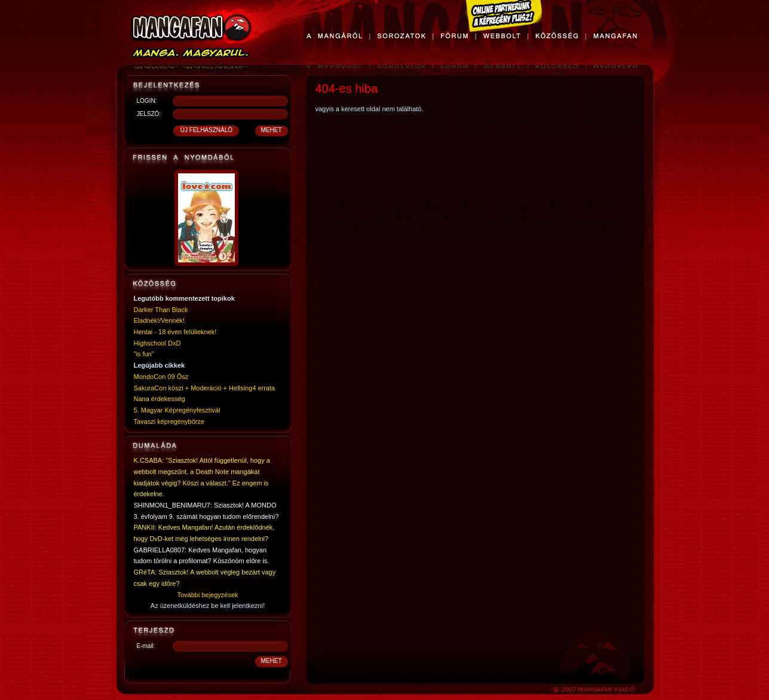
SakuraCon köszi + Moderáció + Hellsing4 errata (205, 388)
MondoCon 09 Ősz (161, 377)
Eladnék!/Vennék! (160, 320)
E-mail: (146, 646)
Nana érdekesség (160, 399)
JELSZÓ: (149, 114)
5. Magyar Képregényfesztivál (177, 410)
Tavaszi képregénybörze (169, 421)
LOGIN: (147, 101)
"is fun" (144, 354)
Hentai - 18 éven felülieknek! (175, 332)
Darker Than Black (161, 310)
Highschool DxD (157, 343)
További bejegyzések (207, 595)
